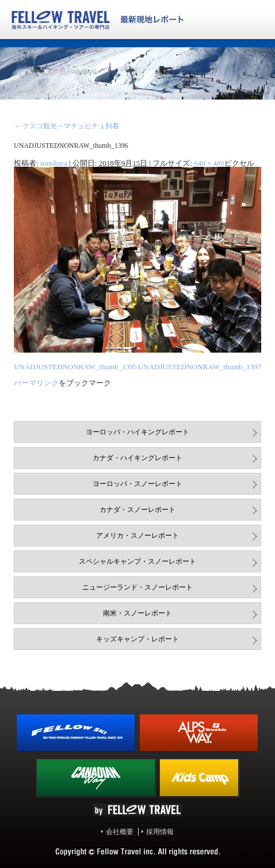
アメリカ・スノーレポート (137, 536)
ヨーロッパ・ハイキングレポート (137, 432)
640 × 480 (209, 163)
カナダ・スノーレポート (137, 510)
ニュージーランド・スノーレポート (137, 587)
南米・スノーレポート (137, 613)
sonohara (54, 163)
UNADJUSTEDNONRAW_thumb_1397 (200, 367)
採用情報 (160, 832)
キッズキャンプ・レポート (137, 639)
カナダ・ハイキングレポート (137, 458)
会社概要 (120, 832)
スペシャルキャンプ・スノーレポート (137, 561)
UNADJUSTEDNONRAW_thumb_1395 (75, 367)
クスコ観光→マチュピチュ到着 (66, 126)
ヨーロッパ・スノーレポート (137, 484)
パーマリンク (36, 383)
